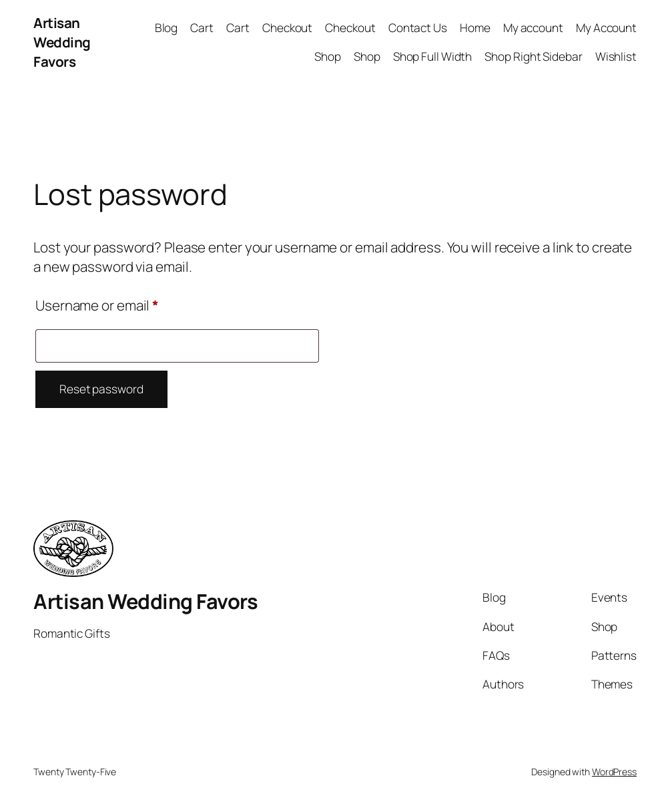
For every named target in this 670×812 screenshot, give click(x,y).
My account (533, 28)
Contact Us (418, 28)
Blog (166, 28)
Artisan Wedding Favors (62, 42)
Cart (202, 28)
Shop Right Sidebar (533, 56)
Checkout (287, 28)
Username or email (125, 303)
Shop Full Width (433, 56)
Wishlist (616, 56)
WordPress (614, 772)
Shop (328, 56)
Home (475, 28)
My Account (606, 28)
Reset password (101, 389)
